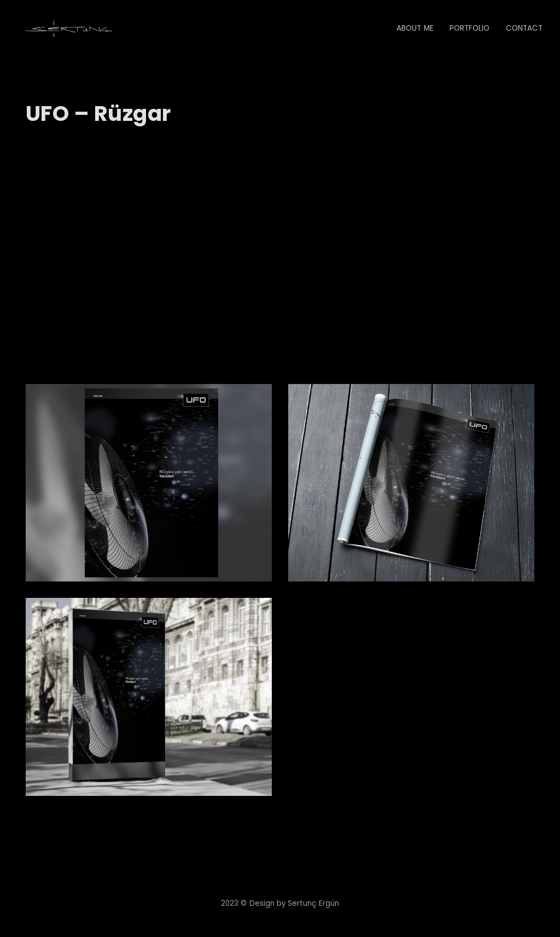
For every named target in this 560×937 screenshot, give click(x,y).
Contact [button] (524, 28)
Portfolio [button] (470, 28)
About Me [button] (415, 28)
